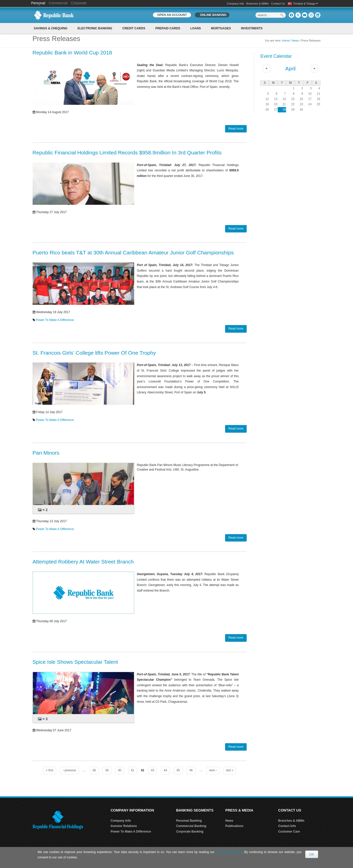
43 (152, 770)
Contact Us (278, 4)
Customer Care (289, 832)
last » (230, 770)
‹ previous (69, 770)
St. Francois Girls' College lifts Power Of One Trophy (94, 353)
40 (120, 770)
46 (191, 770)
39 (107, 770)
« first (49, 770)
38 (94, 770)
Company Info (235, 4)
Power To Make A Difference (55, 320)
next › (213, 770)
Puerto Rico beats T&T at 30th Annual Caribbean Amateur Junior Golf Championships (133, 253)
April (290, 69)
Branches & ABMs (258, 4)
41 (133, 770)
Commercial (58, 3)
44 (165, 770)
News (295, 41)
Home (286, 41)
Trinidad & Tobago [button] (306, 4)
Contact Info (287, 826)
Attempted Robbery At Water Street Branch (83, 562)
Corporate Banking (190, 832)
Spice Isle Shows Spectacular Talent (75, 662)
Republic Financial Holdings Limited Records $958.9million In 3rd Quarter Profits (127, 153)
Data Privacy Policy (229, 852)
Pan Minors (46, 453)
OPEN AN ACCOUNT (172, 15)
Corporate (79, 3)
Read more (236, 129)
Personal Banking (189, 821)
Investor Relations (124, 826)
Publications (234, 826)
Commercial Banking (191, 826)
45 (178, 770)
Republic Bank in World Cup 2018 (72, 53)
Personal (39, 3)
